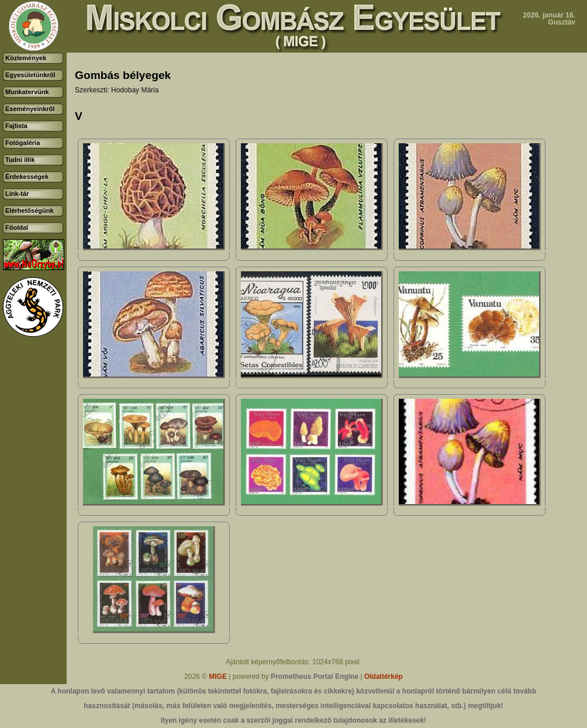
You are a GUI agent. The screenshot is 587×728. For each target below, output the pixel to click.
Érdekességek (27, 177)
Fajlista (16, 126)
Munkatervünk (27, 92)
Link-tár (17, 194)
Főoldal (17, 227)
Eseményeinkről (30, 109)
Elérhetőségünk (30, 211)
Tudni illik (20, 160)
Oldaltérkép (384, 677)
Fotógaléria (23, 143)
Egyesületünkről (30, 75)
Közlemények (26, 58)
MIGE (218, 677)
